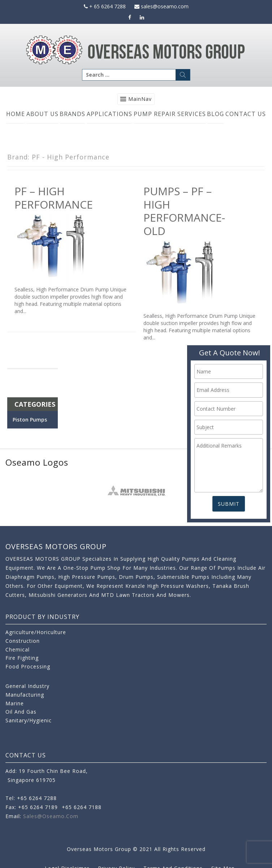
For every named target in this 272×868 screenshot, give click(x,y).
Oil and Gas (21, 712)
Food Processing (28, 666)
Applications (109, 114)
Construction (23, 641)
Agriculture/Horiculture (36, 632)
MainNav (140, 99)
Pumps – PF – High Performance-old (184, 211)
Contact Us (246, 114)
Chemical (18, 649)
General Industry (27, 686)
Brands (72, 114)
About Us (42, 114)
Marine (15, 703)
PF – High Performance (54, 198)
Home (16, 114)
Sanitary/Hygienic (29, 720)
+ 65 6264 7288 (105, 6)
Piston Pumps (30, 420)
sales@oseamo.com (161, 6)
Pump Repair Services (170, 114)
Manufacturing (25, 695)
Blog (215, 114)
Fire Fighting (22, 658)
